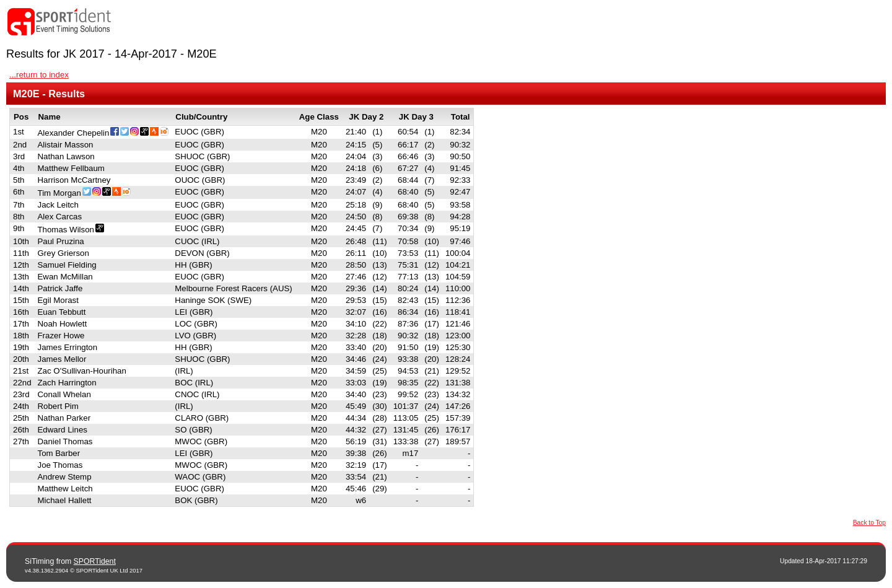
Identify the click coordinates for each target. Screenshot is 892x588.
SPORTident (95, 561)
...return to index (39, 75)
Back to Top (869, 523)
